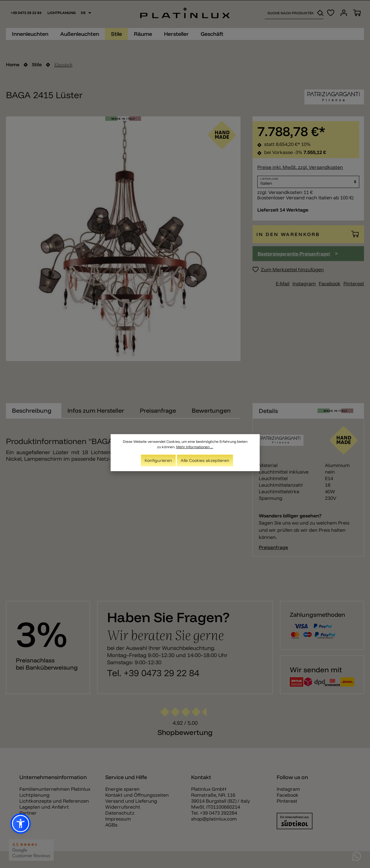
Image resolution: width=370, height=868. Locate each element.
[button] (21, 824)
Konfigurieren (158, 461)
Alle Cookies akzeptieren (205, 461)
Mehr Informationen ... (195, 447)
